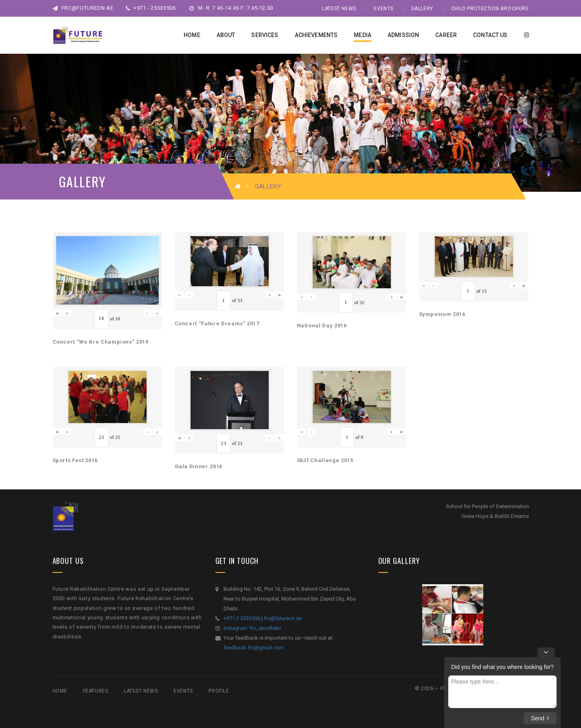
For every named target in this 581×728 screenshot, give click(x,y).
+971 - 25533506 (151, 8)
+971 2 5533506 (242, 618)
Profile (219, 691)
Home (60, 691)
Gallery (422, 9)
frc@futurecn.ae (83, 8)
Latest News (339, 9)
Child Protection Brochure (490, 9)
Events (384, 9)
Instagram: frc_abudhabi (252, 628)
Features (96, 691)
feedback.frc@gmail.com (254, 648)
